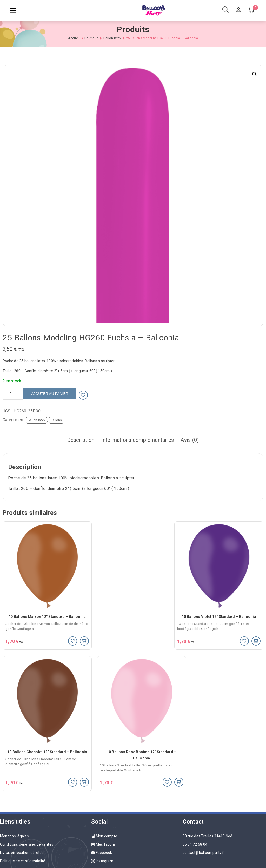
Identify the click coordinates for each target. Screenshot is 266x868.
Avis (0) (190, 440)
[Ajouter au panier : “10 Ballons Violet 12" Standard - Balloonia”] (165, 636)
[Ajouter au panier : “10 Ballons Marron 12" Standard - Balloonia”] (73, 636)
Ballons (56, 420)
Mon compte (104, 820)
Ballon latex (112, 38)
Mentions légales (14, 820)
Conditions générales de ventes (27, 829)
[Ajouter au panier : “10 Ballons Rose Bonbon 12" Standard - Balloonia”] (73, 767)
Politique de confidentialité (23, 845)
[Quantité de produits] (13, 394)
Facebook (102, 837)
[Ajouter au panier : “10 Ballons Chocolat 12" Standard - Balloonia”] (256, 636)
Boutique (91, 38)
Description (81, 440)
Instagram (102, 845)
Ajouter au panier (50, 394)
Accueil (74, 38)
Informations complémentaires (137, 440)
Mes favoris (103, 829)
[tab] (81, 440)
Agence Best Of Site (248, 862)
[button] (255, 74)
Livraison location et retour (23, 837)
